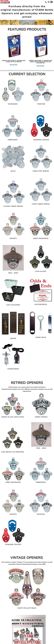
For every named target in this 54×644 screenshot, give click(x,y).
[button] (13, 90)
